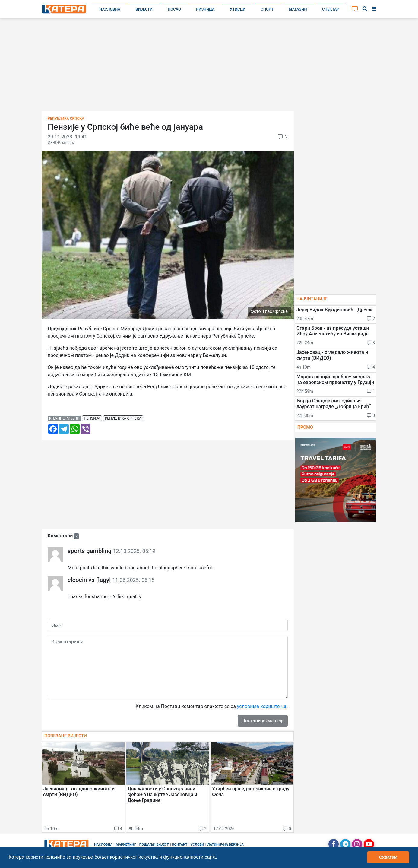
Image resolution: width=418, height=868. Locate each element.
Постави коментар (263, 721)
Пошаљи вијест (154, 845)
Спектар (331, 9)
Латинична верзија (225, 845)
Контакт (180, 845)
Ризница (205, 9)
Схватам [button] (388, 857)
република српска (123, 418)
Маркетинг (126, 845)
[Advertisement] (209, 66)
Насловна (110, 9)
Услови (197, 845)
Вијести (144, 9)
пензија (92, 418)
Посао (174, 9)
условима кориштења (262, 706)
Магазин (298, 9)
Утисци (238, 9)
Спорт (267, 9)
